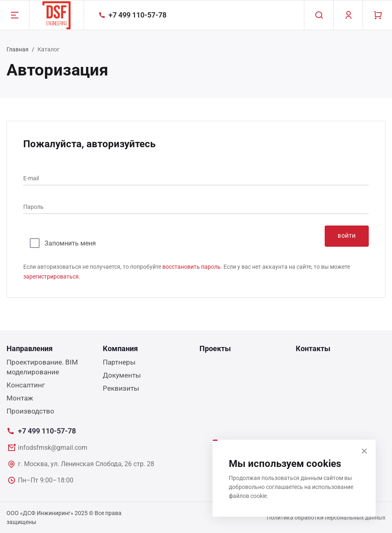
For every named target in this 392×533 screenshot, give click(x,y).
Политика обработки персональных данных (326, 518)
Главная (18, 49)
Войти (347, 236)
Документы (122, 375)
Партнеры (119, 362)
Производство (30, 411)
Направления (30, 348)
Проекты (215, 348)
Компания (120, 348)
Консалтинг (26, 385)
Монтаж (20, 398)
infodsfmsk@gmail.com (53, 448)
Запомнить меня (70, 243)
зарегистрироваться (51, 276)
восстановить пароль (192, 267)
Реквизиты (121, 388)
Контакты (313, 348)
